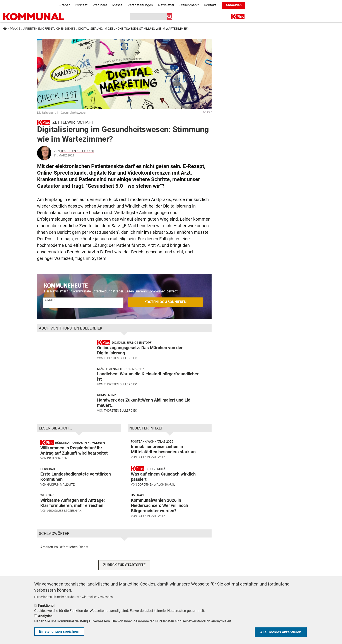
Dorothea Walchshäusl (156, 486)
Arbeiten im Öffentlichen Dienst (49, 29)
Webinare (100, 5)
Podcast (81, 5)
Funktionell (47, 605)
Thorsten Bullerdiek (77, 151)
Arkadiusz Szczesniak (64, 512)
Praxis (15, 29)
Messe (117, 5)
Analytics (45, 616)
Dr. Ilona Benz (58, 460)
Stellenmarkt (189, 5)
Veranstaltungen (140, 5)
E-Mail (49, 300)
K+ (234, 17)
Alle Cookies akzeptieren (281, 632)
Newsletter (166, 5)
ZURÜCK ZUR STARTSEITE (124, 567)
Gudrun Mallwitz (61, 486)
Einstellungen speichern (59, 631)
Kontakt (210, 5)
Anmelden (234, 5)
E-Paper (64, 5)
